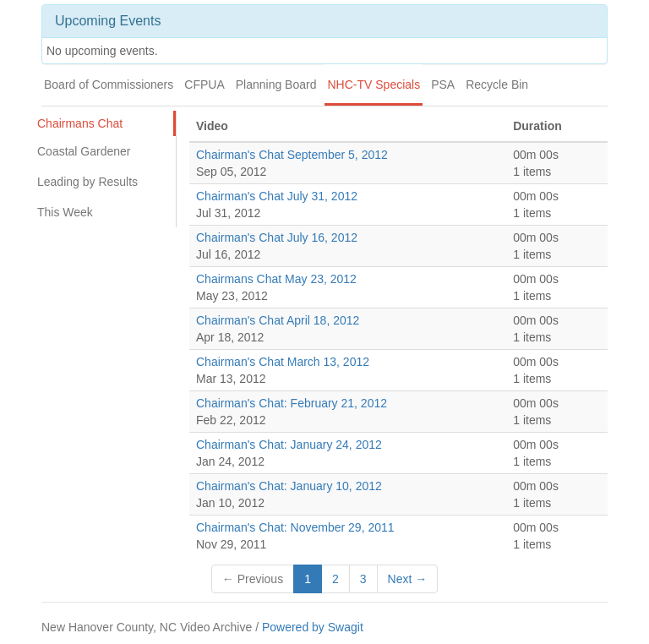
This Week (65, 212)
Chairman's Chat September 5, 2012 (292, 155)
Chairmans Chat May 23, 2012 (276, 279)
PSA (443, 85)
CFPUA (204, 85)
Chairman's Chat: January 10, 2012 (289, 486)
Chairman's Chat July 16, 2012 (277, 237)
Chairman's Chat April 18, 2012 (278, 320)
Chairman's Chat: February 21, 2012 (292, 403)
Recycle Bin (497, 85)
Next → (408, 579)
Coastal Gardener (84, 151)
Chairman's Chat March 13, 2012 (283, 362)
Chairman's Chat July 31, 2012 (277, 196)
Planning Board (276, 85)
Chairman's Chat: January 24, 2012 (289, 445)
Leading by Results (87, 182)
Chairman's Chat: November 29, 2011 (295, 527)
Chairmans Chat (80, 123)
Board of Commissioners (109, 85)
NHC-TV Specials (374, 85)
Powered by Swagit (313, 627)
